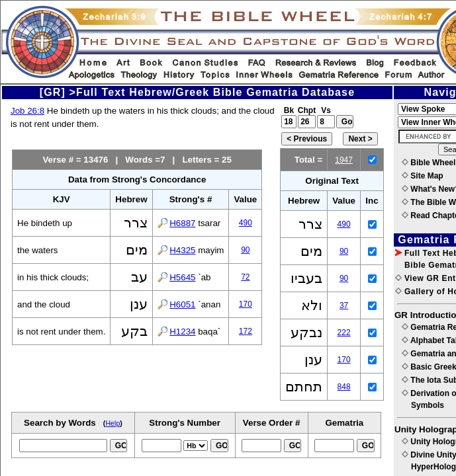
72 (245, 277)
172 (246, 331)
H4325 (182, 250)
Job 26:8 (27, 111)
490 (246, 223)
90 (245, 250)
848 (344, 387)
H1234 (182, 332)
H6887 (182, 223)
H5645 (182, 277)
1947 (344, 160)
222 (344, 333)
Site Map (423, 176)
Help (113, 423)
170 (246, 304)
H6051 (182, 304)
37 (344, 305)
